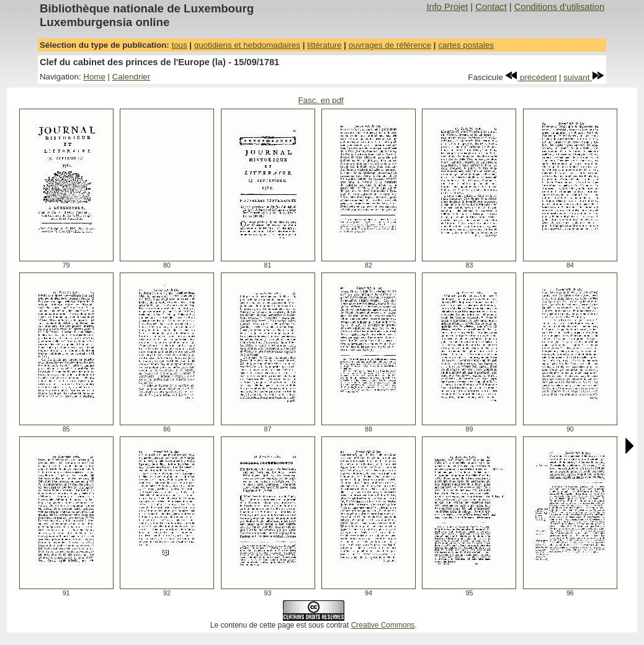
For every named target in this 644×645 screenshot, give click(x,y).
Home (94, 77)
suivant (584, 77)
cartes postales (466, 45)
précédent (531, 77)
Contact (491, 7)
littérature (324, 45)
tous (179, 45)
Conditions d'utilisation (559, 7)
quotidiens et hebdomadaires (247, 45)
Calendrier (132, 77)
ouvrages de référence (390, 45)
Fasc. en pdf (320, 100)
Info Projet (447, 7)
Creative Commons (383, 625)
